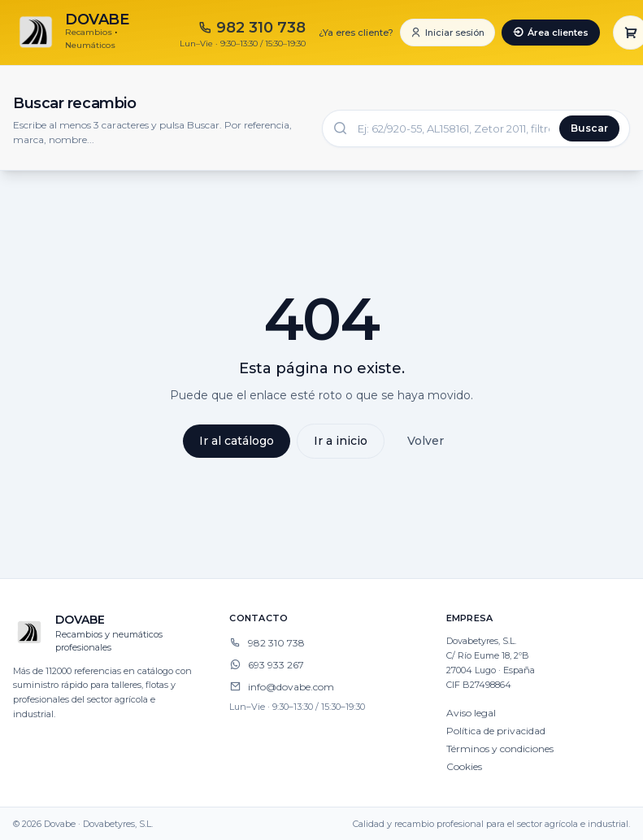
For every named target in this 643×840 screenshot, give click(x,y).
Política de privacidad (496, 731)
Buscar (589, 128)
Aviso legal (471, 713)
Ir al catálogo (237, 441)
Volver (426, 441)
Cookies (464, 766)
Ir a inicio (341, 441)
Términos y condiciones (500, 749)
